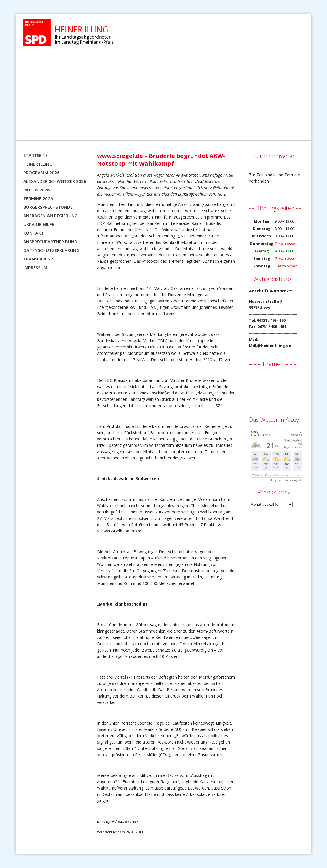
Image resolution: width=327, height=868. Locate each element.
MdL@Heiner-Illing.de (270, 346)
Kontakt (34, 233)
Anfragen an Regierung (51, 216)
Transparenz (38, 259)
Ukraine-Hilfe (39, 224)
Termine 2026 (38, 198)
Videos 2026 (37, 190)
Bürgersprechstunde (48, 207)
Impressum (35, 267)
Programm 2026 (41, 173)
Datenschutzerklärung (51, 250)
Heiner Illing (38, 164)
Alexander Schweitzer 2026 (55, 181)
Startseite (36, 155)
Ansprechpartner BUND (50, 242)
